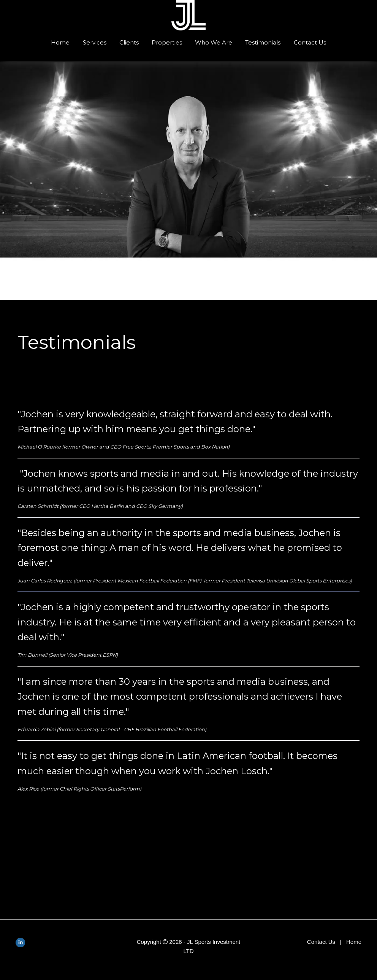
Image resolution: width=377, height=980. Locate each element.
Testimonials (263, 42)
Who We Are (214, 42)
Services (95, 42)
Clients (129, 42)
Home (60, 42)
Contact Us (310, 42)
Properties (167, 42)
